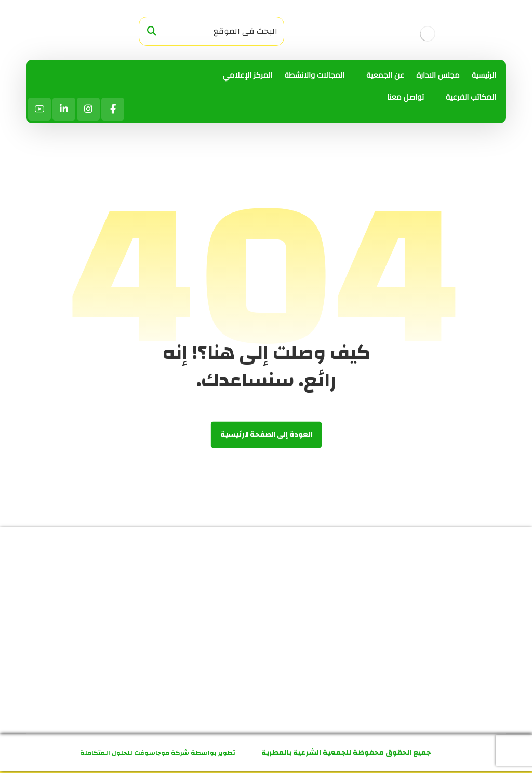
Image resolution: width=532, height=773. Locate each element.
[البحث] (152, 31)
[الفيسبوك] (113, 109)
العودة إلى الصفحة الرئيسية (266, 435)
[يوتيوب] (39, 109)
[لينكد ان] (64, 109)
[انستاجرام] (88, 109)
